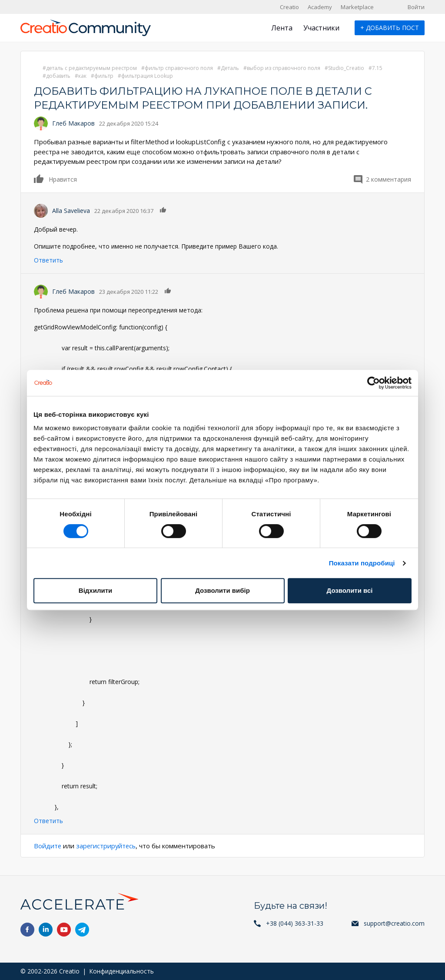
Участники (321, 28)
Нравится (39, 179)
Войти (416, 7)
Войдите (48, 846)
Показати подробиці (362, 563)
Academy (320, 7)
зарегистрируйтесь (107, 846)
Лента (282, 28)
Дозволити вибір (222, 590)
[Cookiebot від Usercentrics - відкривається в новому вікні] (374, 383)
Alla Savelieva (71, 211)
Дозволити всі (350, 590)
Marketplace (357, 7)
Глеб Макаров (73, 123)
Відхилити (95, 590)
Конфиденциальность (121, 971)
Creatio (289, 7)
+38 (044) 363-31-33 (295, 923)
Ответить (48, 260)
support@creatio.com (394, 923)
